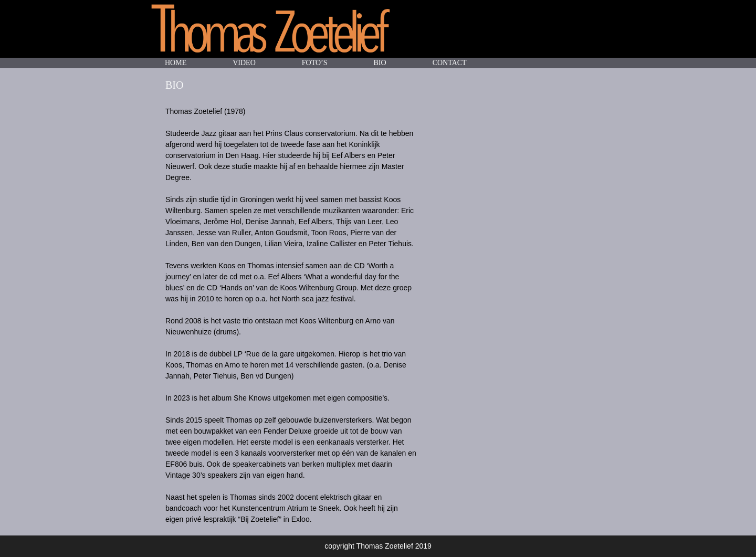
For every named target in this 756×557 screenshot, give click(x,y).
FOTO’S (315, 63)
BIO (380, 63)
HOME (176, 63)
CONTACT (450, 63)
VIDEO (244, 63)
